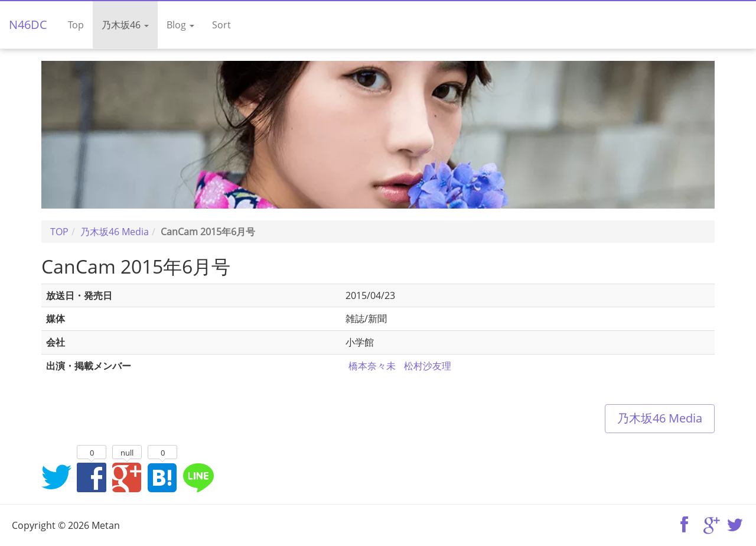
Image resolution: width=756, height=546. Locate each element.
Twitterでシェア (56, 477)
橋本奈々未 (372, 366)
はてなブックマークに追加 (162, 477)
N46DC (28, 25)
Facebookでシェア (92, 477)
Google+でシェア (127, 477)
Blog (180, 25)
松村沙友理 (428, 366)
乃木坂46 (125, 25)
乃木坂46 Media (660, 418)
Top (76, 25)
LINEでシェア (198, 477)
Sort (221, 25)
